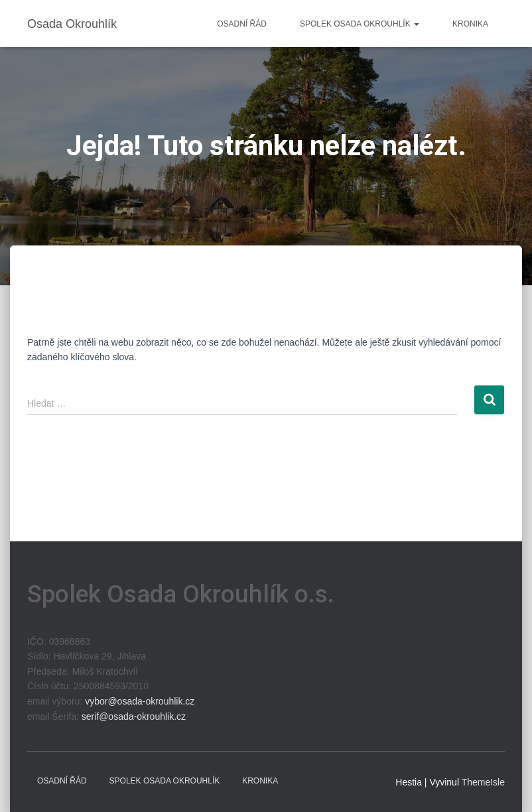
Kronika (470, 24)
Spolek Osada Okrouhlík (360, 24)
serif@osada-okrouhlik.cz (134, 716)
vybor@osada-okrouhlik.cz (140, 701)
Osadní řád (242, 24)
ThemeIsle (483, 782)
